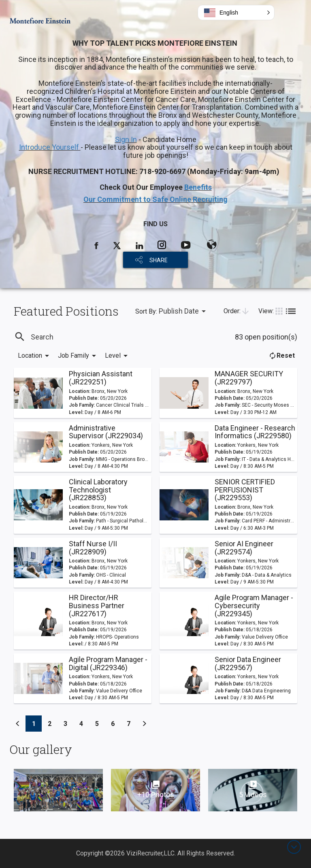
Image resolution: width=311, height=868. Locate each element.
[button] (236, 13)
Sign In (126, 139)
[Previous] (18, 724)
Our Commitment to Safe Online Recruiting (155, 199)
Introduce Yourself (50, 147)
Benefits (198, 187)
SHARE (159, 260)
